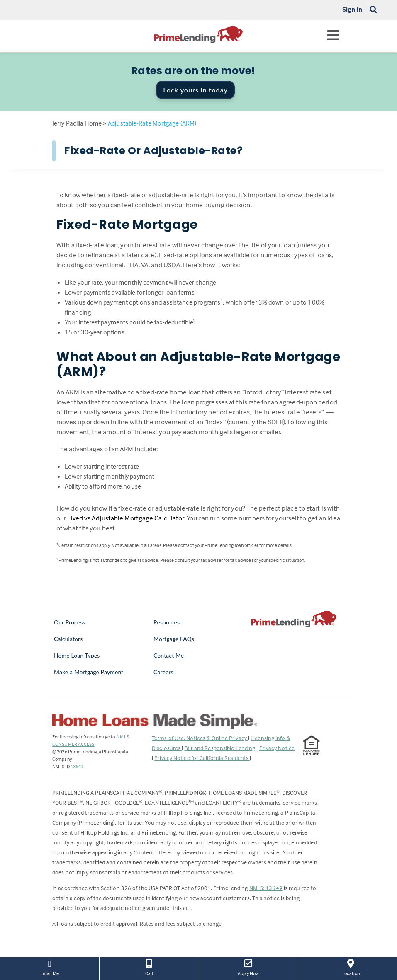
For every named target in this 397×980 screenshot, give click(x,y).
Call (149, 967)
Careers (163, 672)
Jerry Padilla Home (77, 123)
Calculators (68, 639)
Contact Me (169, 655)
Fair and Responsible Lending (220, 748)
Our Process (70, 622)
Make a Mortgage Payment (89, 672)
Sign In (352, 9)
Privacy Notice (277, 748)
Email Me (50, 967)
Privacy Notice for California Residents (202, 758)
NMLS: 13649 (266, 888)
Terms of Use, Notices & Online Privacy (200, 738)
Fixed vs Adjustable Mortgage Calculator (125, 518)
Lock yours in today (195, 90)
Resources (167, 622)
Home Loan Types (77, 655)
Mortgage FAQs (174, 639)
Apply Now (248, 967)
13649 (77, 766)
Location (351, 967)
